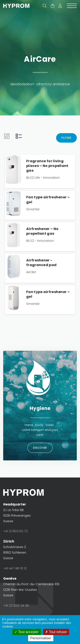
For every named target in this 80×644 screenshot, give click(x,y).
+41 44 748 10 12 (15, 568)
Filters (66, 138)
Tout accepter (27, 632)
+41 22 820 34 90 (16, 605)
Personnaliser (41, 638)
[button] (60, 6)
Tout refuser (56, 632)
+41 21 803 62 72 (15, 531)
